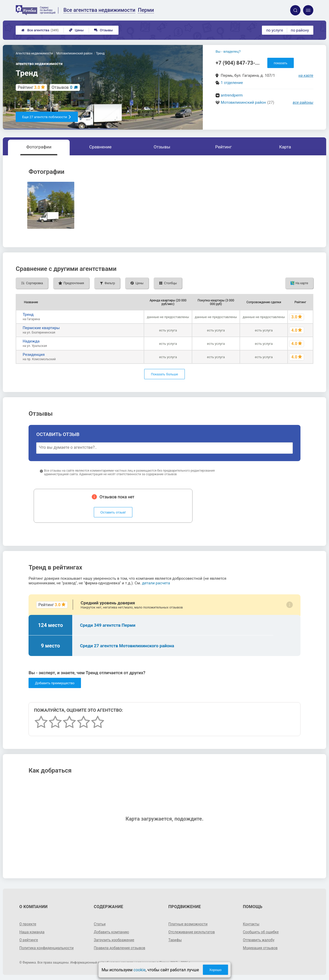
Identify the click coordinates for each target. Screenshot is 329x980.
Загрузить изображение (114, 940)
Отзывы (103, 30)
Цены (76, 30)
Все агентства (40, 30)
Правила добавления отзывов (120, 948)
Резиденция (34, 355)
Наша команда (32, 932)
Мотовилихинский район (243, 102)
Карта (285, 147)
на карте (306, 75)
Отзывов (62, 87)
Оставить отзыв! (113, 512)
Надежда (31, 341)
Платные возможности (188, 924)
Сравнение (100, 147)
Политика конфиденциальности (46, 948)
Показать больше (164, 374)
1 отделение (232, 83)
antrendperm (232, 95)
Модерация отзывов (260, 948)
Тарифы (175, 940)
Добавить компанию (111, 932)
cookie (139, 970)
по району (300, 30)
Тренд (28, 315)
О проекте (28, 924)
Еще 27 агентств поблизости (47, 117)
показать (281, 63)
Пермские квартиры (41, 328)
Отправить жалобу (259, 940)
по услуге (275, 30)
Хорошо (215, 970)
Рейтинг (223, 147)
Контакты (251, 924)
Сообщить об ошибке (261, 932)
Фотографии (39, 147)
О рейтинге (29, 940)
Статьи (100, 924)
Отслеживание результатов (192, 932)
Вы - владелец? (228, 51)
